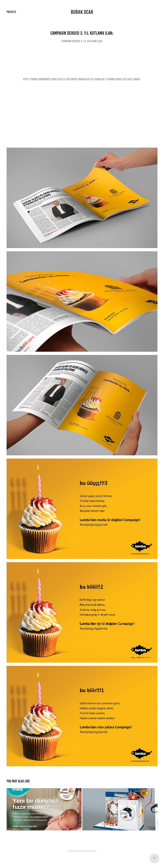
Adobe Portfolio (88, 851)
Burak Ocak (82, 12)
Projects (11, 12)
